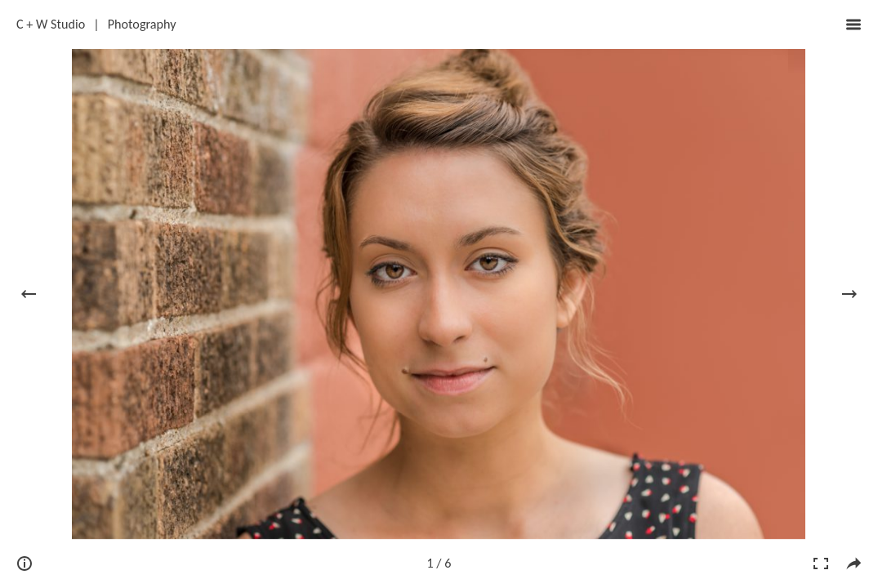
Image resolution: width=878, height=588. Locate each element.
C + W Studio (51, 24)
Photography (142, 24)
